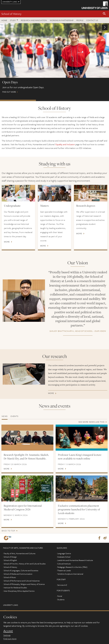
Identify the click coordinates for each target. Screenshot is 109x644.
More (7, 242)
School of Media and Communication (18, 578)
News (5, 416)
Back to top (8, 534)
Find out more (54, 59)
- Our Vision (78, 331)
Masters (44, 206)
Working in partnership (62, 20)
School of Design (10, 561)
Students (61, 603)
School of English (10, 564)
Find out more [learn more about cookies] (10, 639)
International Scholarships (54, 100)
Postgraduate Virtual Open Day (90, 100)
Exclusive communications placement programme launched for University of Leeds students (79, 513)
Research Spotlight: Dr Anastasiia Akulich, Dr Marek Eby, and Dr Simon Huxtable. (26, 457)
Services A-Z (62, 589)
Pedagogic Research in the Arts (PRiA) (72, 571)
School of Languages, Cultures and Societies (21, 574)
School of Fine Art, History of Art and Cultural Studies (25, 567)
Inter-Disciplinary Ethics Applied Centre (19, 595)
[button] (104, 14)
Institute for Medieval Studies (15, 591)
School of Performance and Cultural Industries (22, 584)
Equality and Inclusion (65, 144)
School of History (11, 14)
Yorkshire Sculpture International (70, 578)
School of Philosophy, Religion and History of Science (24, 588)
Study (13, 20)
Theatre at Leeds (64, 574)
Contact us (92, 20)
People (80, 20)
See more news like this (91, 422)
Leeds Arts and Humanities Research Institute (75, 564)
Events (14, 416)
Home (4, 20)
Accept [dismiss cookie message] (8, 631)
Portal (60, 600)
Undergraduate (12, 206)
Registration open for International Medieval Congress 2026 (23, 511)
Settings (7, 635)
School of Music (10, 581)
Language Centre (64, 557)
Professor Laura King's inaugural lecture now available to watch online (80, 457)
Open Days (18, 100)
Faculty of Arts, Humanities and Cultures (20, 557)
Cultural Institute (64, 567)
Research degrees (86, 206)
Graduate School (64, 561)
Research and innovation (34, 20)
